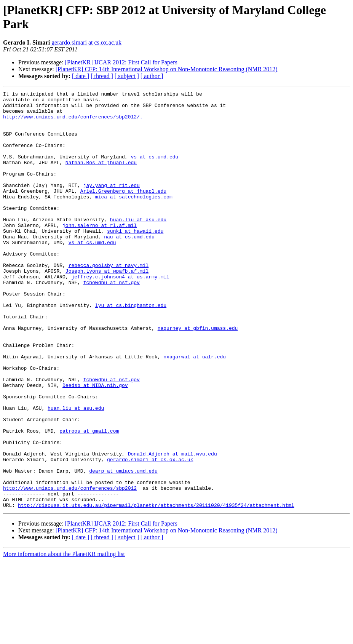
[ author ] (152, 76)
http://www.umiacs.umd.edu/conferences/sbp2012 (70, 568)
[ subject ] (127, 76)
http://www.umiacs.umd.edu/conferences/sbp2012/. (73, 122)
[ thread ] (102, 76)
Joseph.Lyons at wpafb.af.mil (107, 307)
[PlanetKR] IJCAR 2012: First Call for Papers (121, 62)
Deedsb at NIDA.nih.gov (95, 444)
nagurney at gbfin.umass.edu (198, 376)
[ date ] (81, 76)
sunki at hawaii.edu (135, 259)
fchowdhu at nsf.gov (112, 321)
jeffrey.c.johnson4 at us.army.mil (120, 314)
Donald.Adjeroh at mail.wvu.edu (173, 527)
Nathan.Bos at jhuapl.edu (101, 177)
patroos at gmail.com (89, 499)
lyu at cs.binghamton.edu (131, 348)
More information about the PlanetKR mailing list (64, 637)
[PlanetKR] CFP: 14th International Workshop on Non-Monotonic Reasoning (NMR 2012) (167, 69)
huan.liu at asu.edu (138, 246)
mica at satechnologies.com (134, 218)
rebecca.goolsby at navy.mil (109, 300)
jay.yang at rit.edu (112, 205)
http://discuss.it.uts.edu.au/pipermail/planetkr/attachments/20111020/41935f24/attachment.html (156, 588)
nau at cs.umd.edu (129, 266)
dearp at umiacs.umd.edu (123, 547)
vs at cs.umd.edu (154, 170)
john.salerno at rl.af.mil (100, 252)
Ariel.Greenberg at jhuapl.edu (123, 211)
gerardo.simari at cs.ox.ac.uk (86, 42)
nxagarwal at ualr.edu (195, 410)
